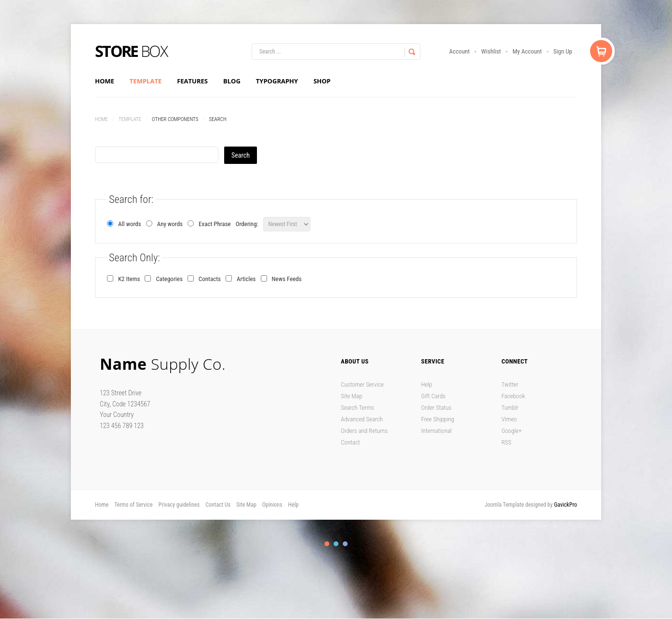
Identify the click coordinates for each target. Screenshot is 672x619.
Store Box (132, 52)
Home (105, 81)
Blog (232, 81)
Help (427, 384)
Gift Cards (433, 396)
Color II (336, 544)
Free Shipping (438, 419)
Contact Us (218, 505)
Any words (164, 224)
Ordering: (247, 224)
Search (241, 155)
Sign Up (563, 51)
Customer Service (362, 384)
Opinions (272, 505)
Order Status (437, 408)
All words (124, 224)
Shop (322, 81)
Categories (169, 279)
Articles (246, 279)
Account (459, 51)
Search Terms (357, 408)
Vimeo (509, 419)
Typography (277, 81)
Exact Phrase (209, 224)
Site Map (351, 396)
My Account (527, 51)
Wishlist (491, 51)
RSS (506, 442)
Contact (350, 442)
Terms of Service (133, 505)
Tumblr (510, 408)
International (437, 431)
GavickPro (565, 505)
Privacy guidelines (179, 505)
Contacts (210, 279)
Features (192, 81)
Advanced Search (362, 419)
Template (146, 81)
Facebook (513, 396)
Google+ (511, 431)
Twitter (510, 384)
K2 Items (129, 279)
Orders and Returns (364, 431)
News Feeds (287, 279)
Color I (327, 544)
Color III (345, 544)
